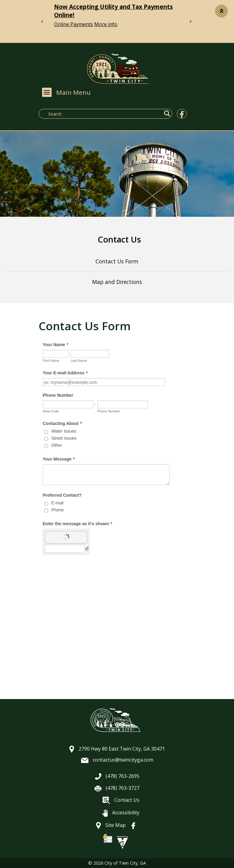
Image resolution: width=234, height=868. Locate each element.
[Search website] (86, 114)
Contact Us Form (117, 261)
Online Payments (74, 24)
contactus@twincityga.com (117, 760)
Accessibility (121, 813)
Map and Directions (117, 282)
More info (106, 24)
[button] (221, 11)
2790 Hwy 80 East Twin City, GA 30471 (117, 749)
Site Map (111, 825)
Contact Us (121, 800)
